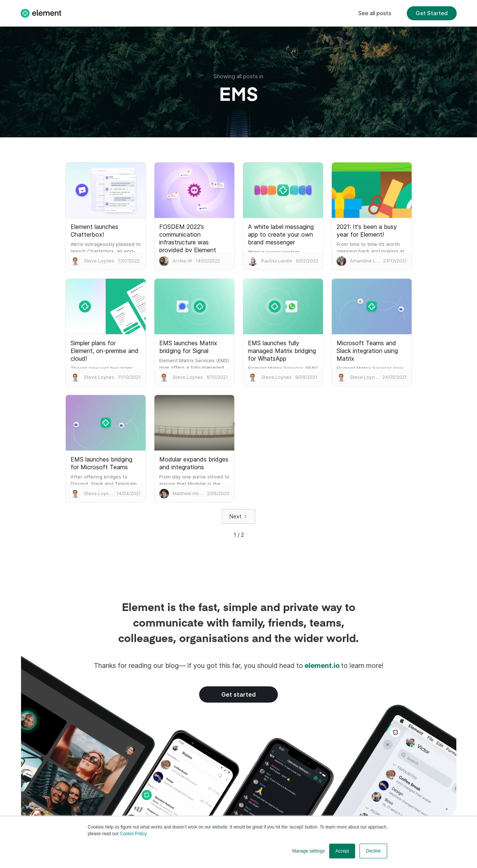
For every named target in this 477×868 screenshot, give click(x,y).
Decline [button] (373, 851)
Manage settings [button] (309, 851)
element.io (322, 665)
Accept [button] (342, 851)
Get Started (432, 13)
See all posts (375, 13)
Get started (238, 694)
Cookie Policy (133, 834)
